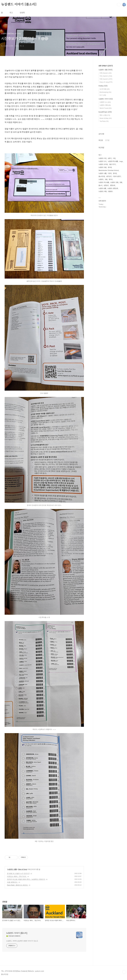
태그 (11, 13)
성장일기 (106, 185)
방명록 (22, 13)
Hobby (103, 86)
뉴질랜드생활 (102, 188)
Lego (121, 161)
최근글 (101, 140)
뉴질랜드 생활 (12, 869)
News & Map (106, 118)
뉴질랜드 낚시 (103, 161)
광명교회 (113, 185)
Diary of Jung (23, 869)
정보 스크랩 (105, 115)
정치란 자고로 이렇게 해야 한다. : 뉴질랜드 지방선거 (26, 879)
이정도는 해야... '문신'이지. (17, 876)
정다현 (115, 173)
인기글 (107, 140)
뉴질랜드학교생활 (113, 161)
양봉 (121, 182)
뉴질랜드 (101, 179)
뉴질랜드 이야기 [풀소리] (19, 5)
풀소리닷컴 (102, 176)
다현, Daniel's (106, 79)
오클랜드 (110, 191)
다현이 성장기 (117, 176)
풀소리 (100, 185)
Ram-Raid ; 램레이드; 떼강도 (17, 885)
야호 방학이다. (12, 882)
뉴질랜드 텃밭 (103, 167)
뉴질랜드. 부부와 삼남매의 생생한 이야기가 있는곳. (22, 941)
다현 (114, 158)
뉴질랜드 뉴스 (105, 102)
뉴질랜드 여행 (105, 105)
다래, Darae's (106, 73)
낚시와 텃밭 (105, 89)
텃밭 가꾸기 (112, 164)
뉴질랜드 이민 (103, 158)
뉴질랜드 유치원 (103, 164)
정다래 (110, 167)
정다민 (111, 179)
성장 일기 (109, 176)
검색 (119, 5)
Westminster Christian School (109, 170)
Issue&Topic (105, 112)
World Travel (106, 108)
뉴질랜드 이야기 (106, 99)
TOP (124, 972)
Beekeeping (105, 92)
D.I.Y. (103, 95)
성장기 (110, 158)
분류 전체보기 (106, 66)
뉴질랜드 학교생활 (104, 182)
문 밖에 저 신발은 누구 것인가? (18, 874)
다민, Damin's (106, 76)
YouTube (104, 121)
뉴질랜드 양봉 (114, 182)
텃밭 (106, 179)
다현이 (110, 173)
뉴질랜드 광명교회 (113, 188)
